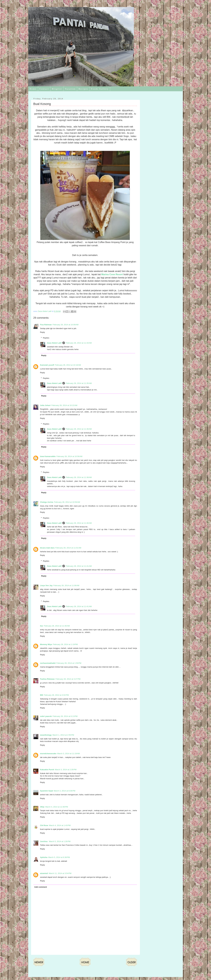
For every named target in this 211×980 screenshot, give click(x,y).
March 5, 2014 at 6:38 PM (59, 857)
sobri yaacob (46, 716)
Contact (44, 89)
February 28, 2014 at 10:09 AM (65, 325)
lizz (42, 626)
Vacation (70, 89)
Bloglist (57, 89)
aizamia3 (44, 873)
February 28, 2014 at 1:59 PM (69, 663)
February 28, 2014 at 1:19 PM (65, 644)
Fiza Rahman (46, 325)
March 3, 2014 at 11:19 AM (68, 754)
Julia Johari (45, 405)
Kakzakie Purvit (47, 770)
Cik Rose (44, 825)
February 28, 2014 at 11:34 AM (79, 343)
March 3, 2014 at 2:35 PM (66, 770)
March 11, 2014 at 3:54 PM (60, 873)
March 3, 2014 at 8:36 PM (65, 791)
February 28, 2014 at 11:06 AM (66, 585)
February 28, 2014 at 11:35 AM (79, 383)
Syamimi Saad (46, 791)
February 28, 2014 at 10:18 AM (68, 365)
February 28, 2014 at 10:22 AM (64, 405)
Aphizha (44, 857)
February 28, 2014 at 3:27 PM (68, 679)
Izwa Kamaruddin (48, 456)
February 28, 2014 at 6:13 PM (65, 716)
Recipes (83, 89)
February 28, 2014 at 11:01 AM (68, 548)
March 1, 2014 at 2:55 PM (63, 735)
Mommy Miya (46, 644)
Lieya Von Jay (46, 585)
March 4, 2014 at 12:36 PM (57, 807)
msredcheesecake (48, 754)
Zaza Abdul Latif (54, 343)
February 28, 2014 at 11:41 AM (79, 566)
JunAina (44, 841)
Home (33, 89)
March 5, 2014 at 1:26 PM (60, 841)
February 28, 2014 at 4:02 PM (56, 695)
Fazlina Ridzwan (47, 679)
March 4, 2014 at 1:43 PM (60, 825)
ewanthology (46, 735)
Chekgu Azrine (47, 502)
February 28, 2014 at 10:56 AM (69, 456)
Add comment (41, 887)
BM (42, 695)
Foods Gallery (100, 89)
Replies (46, 338)
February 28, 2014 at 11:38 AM (79, 477)
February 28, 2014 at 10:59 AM (67, 502)
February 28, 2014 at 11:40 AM (79, 523)
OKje (42, 807)
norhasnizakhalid (48, 663)
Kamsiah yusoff (47, 365)
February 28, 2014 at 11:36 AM (79, 429)
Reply (42, 332)
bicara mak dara (47, 548)
